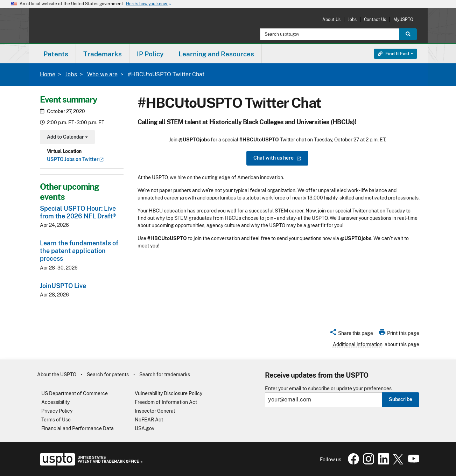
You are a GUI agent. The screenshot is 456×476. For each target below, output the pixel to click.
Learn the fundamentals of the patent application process (79, 251)
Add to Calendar (67, 138)
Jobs (352, 19)
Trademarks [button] (103, 54)
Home (48, 74)
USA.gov (145, 428)
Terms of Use (56, 420)
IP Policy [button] (150, 54)
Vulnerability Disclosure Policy (169, 393)
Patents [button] (56, 54)
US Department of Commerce (75, 393)
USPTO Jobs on (75, 159)
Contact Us (375, 19)
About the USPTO (57, 374)
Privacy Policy (57, 411)
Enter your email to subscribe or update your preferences (328, 389)
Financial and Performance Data (78, 428)
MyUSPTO (403, 19)
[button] (351, 334)
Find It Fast (394, 54)
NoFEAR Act (149, 420)
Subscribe (401, 399)
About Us (331, 19)
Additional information (358, 344)
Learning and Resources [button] (216, 54)
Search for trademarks (165, 374)
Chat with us (277, 158)
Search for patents (108, 374)
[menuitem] (56, 54)
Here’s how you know (149, 4)
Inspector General (155, 411)
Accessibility (55, 402)
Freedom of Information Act (166, 402)
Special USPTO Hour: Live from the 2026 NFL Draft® (78, 212)
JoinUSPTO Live (63, 286)
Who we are (102, 74)
